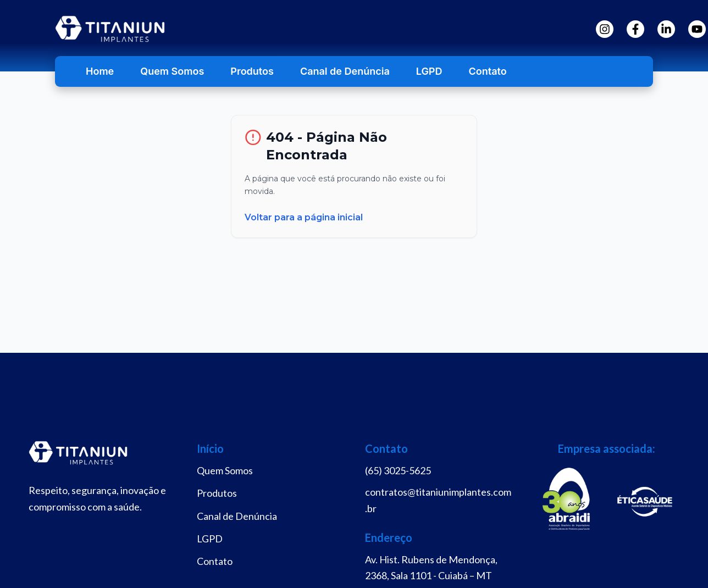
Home (100, 71)
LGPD (429, 71)
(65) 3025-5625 (398, 470)
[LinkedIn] (666, 29)
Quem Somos (172, 71)
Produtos (252, 71)
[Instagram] (605, 29)
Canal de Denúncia (345, 71)
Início (210, 448)
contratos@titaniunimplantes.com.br (438, 500)
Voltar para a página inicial (304, 217)
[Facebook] (635, 29)
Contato (487, 71)
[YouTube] (697, 29)
